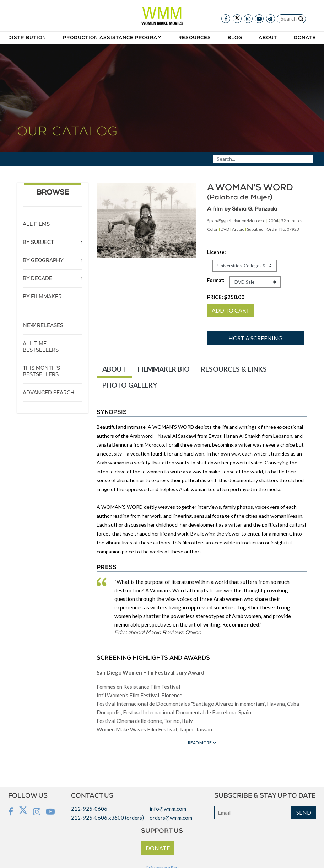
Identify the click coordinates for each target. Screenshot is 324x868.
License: (216, 252)
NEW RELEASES (43, 325)
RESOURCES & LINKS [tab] (234, 369)
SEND (304, 812)
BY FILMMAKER (42, 297)
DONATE (158, 848)
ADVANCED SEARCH (48, 393)
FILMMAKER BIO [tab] (164, 369)
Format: (216, 280)
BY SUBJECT (38, 242)
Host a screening (255, 338)
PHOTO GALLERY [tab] (130, 385)
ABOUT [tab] (114, 369)
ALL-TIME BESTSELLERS (41, 347)
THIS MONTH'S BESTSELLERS (41, 371)
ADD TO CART (231, 310)
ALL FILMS (36, 224)
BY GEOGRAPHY (43, 260)
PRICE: (226, 297)
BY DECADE (37, 278)
